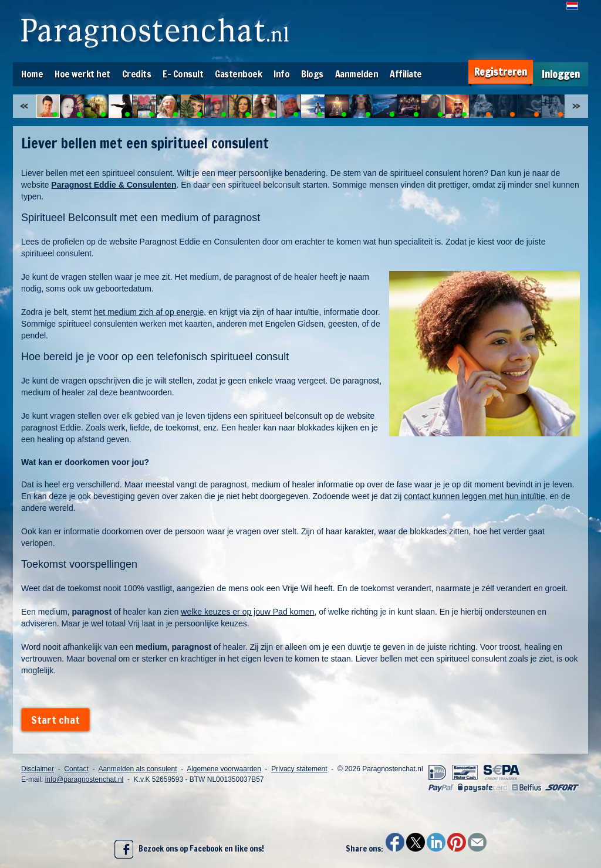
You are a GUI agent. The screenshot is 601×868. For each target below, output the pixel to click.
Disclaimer (38, 769)
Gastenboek (238, 74)
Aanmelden (357, 74)
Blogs (312, 74)
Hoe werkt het (82, 74)
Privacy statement (299, 769)
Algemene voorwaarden (224, 769)
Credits (137, 74)
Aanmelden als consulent (137, 769)
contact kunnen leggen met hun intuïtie (475, 496)
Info (281, 74)
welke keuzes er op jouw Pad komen (247, 612)
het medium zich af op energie (149, 312)
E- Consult (183, 74)
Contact (76, 769)
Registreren (501, 72)
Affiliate (406, 74)
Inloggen (561, 74)
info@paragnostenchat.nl (85, 779)
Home (32, 74)
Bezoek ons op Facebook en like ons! (189, 849)
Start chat (55, 720)
